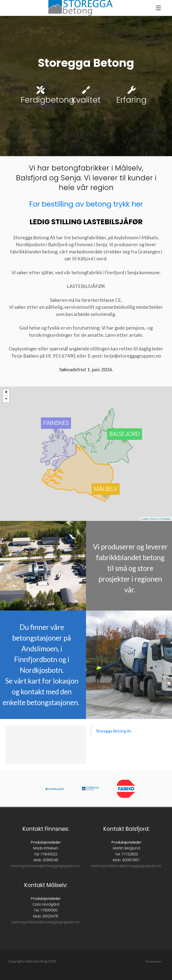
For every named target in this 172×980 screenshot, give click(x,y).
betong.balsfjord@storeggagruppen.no (126, 866)
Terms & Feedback (161, 519)
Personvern (154, 961)
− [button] (6, 399)
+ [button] (6, 393)
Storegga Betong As (114, 731)
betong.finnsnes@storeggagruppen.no (46, 866)
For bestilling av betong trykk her (86, 204)
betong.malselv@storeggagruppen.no (46, 922)
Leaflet (145, 519)
